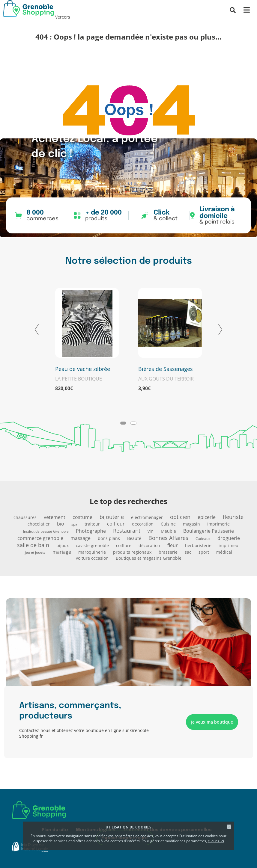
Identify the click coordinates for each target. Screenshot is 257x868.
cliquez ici (216, 841)
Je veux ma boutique (212, 722)
